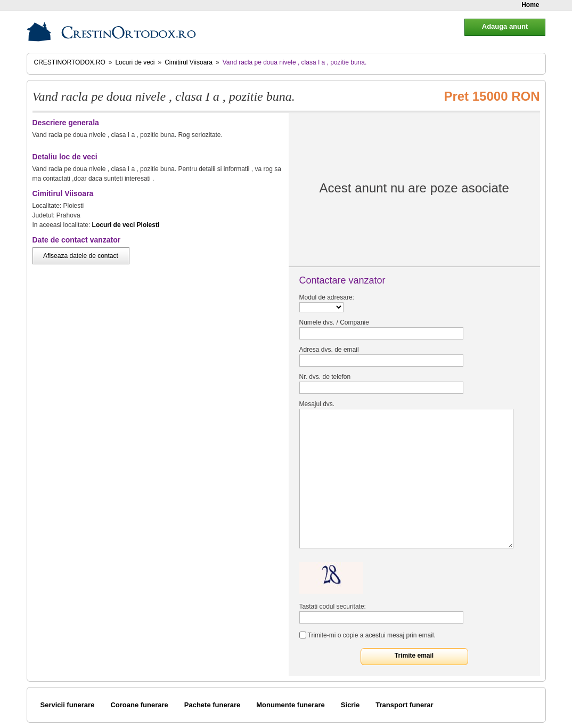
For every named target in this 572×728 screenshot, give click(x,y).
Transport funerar (404, 705)
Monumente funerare (291, 705)
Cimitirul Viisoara (189, 62)
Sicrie (350, 705)
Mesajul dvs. (317, 404)
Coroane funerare (139, 705)
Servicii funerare (68, 705)
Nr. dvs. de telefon (325, 377)
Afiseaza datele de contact (81, 256)
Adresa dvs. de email (329, 350)
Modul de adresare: (327, 297)
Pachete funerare (213, 705)
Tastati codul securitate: (333, 606)
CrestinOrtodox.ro (70, 62)
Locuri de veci (135, 62)
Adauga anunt (505, 26)
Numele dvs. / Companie (334, 322)
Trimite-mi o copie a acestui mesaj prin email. (372, 635)
